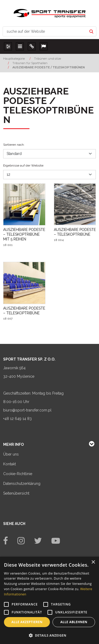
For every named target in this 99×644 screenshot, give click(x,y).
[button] (49, 635)
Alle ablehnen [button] (74, 622)
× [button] (93, 562)
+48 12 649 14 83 (17, 419)
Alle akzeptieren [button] (27, 622)
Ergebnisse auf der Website (24, 165)
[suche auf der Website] (45, 31)
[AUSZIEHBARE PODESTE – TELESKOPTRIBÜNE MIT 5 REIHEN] (24, 235)
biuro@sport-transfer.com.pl (27, 410)
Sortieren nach (14, 145)
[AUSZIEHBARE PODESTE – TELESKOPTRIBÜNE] (75, 232)
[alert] (49, 600)
